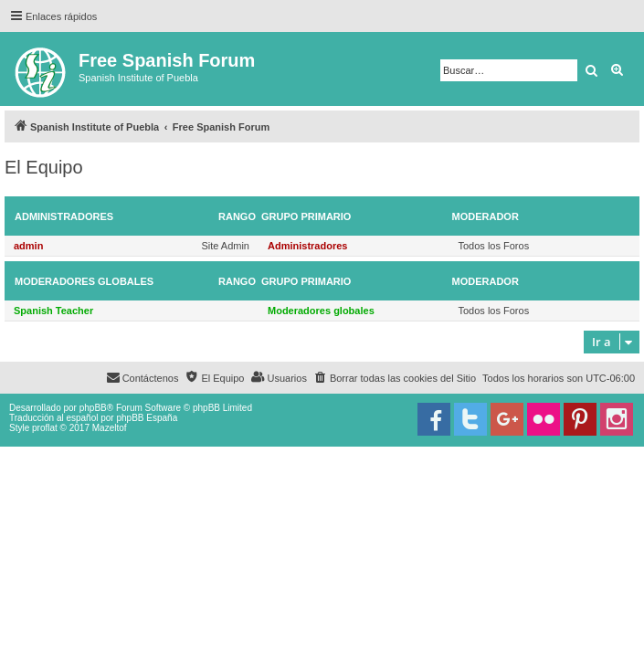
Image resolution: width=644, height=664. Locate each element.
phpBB (93, 408)
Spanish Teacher (53, 311)
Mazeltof (110, 428)
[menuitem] (395, 378)
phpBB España (147, 418)
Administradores (64, 216)
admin (28, 246)
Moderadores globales (84, 281)
